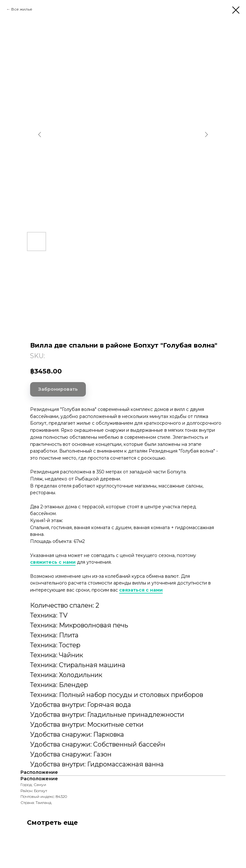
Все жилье (22, 9)
